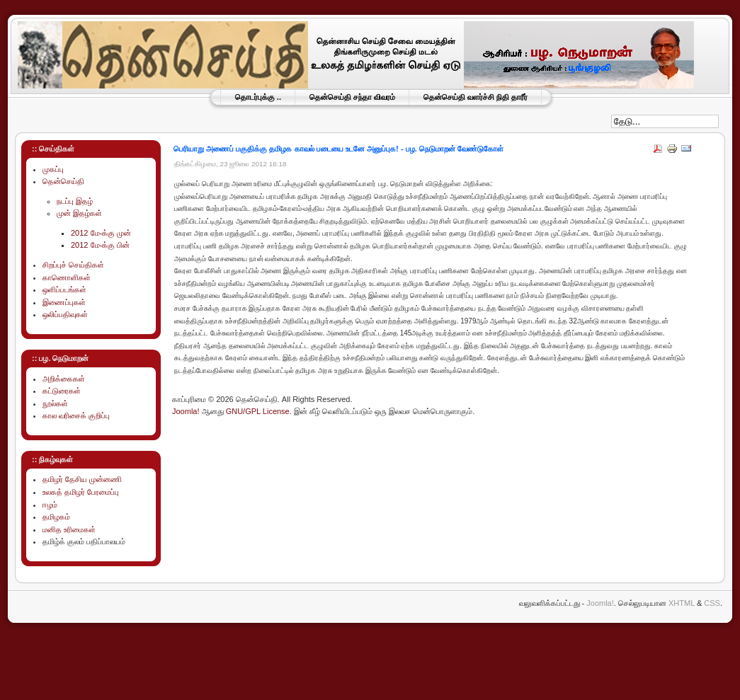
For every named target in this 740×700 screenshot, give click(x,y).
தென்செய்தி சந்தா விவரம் (352, 97)
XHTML (682, 603)
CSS (712, 603)
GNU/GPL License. (259, 411)
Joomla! (186, 411)
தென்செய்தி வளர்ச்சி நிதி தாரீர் (476, 97)
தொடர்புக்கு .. (258, 97)
